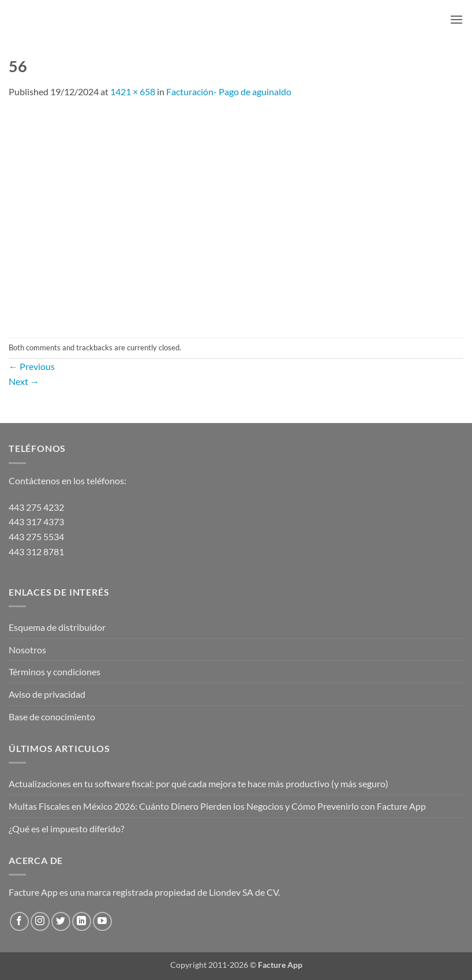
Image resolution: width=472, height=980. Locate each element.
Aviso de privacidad (47, 694)
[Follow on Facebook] (19, 921)
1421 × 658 (133, 91)
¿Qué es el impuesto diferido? (66, 828)
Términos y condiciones (55, 672)
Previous (32, 366)
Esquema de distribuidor (57, 627)
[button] (456, 19)
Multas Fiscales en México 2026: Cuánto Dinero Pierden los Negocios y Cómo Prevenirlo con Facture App (217, 806)
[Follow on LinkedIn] (82, 921)
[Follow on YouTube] (102, 921)
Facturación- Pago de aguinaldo (229, 91)
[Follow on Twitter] (61, 921)
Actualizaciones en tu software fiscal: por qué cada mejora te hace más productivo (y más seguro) (198, 783)
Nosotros (27, 650)
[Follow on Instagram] (40, 921)
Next (24, 381)
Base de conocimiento (52, 717)
